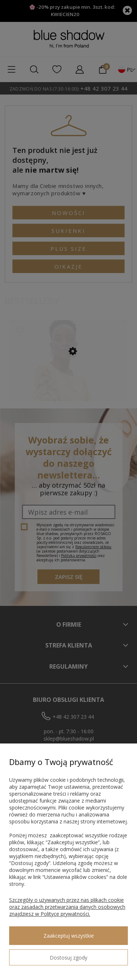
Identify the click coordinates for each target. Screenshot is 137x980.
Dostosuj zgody (68, 958)
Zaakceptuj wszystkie (69, 936)
